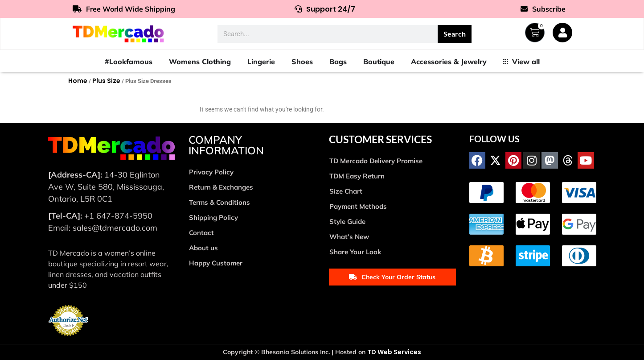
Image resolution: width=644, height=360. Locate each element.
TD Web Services (394, 352)
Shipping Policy (213, 217)
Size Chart (346, 191)
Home (78, 81)
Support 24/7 (325, 9)
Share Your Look (355, 252)
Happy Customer (216, 263)
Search (455, 34)
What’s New (349, 237)
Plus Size (106, 81)
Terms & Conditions (219, 202)
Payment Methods (358, 206)
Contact (201, 233)
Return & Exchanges (221, 187)
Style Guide (347, 221)
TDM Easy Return (357, 176)
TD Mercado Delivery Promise (376, 161)
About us (203, 248)
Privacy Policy (211, 172)
